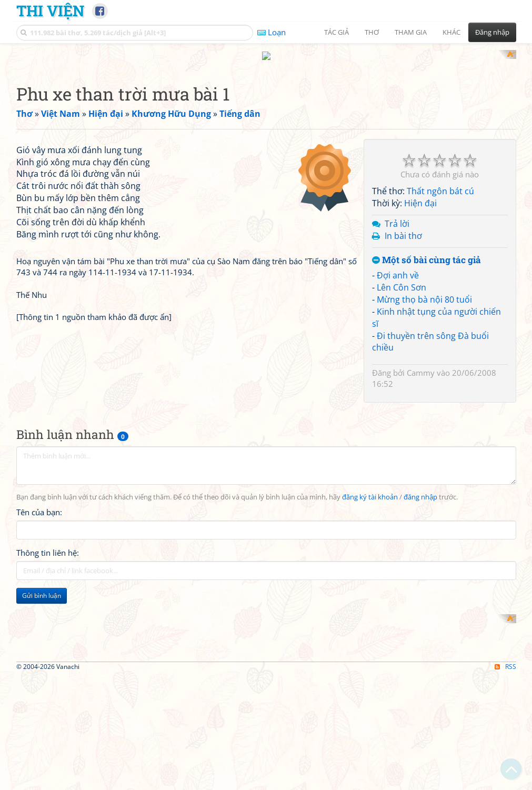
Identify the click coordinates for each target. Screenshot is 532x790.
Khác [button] (451, 32)
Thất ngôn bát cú (440, 329)
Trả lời (397, 361)
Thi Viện (50, 11)
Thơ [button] (372, 32)
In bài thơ (403, 373)
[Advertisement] (266, 124)
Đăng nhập (492, 32)
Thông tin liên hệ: (48, 752)
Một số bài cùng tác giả (426, 398)
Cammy (421, 511)
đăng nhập (420, 697)
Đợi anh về (398, 413)
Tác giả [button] (337, 32)
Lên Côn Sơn (401, 425)
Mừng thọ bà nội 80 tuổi (424, 437)
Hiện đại (420, 341)
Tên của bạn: (39, 712)
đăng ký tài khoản (370, 697)
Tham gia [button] (411, 32)
